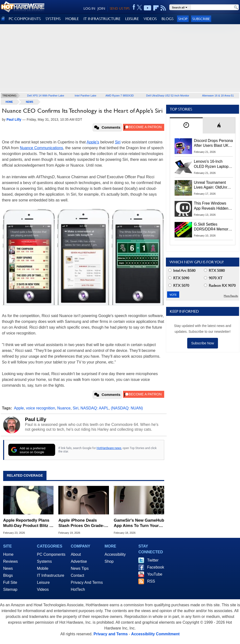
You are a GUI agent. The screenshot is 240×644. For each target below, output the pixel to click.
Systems (44, 561)
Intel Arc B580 (182, 270)
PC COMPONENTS (25, 19)
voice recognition (40, 408)
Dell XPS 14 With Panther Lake (46, 96)
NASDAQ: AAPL (95, 408)
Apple (19, 408)
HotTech (78, 589)
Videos (43, 589)
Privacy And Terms (87, 582)
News (30, 102)
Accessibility (115, 554)
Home (8, 554)
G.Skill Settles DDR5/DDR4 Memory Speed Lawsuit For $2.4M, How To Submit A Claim (213, 227)
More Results (231, 296)
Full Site (10, 582)
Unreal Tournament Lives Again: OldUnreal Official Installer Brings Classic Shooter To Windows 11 (213, 185)
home (9, 102)
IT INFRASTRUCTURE (102, 19)
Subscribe (201, 19)
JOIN (101, 8)
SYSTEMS (53, 19)
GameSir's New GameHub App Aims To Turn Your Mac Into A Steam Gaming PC (139, 523)
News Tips (80, 568)
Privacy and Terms (111, 634)
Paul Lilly (36, 419)
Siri (118, 142)
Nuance (64, 408)
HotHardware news (109, 448)
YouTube (155, 574)
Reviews (10, 561)
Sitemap (10, 589)
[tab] (186, 125)
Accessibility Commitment (155, 634)
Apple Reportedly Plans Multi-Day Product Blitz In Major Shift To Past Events (28, 523)
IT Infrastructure (51, 575)
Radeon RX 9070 (220, 285)
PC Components (51, 554)
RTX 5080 (214, 270)
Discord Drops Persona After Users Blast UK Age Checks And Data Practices (213, 143)
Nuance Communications (42, 148)
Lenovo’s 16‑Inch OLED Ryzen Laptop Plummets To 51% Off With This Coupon (212, 164)
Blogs (8, 575)
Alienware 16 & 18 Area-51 (218, 96)
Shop (183, 19)
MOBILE (72, 19)
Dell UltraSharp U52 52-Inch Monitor (168, 96)
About (76, 554)
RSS (151, 581)
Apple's (93, 142)
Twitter (153, 560)
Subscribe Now (202, 343)
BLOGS (167, 19)
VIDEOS (150, 19)
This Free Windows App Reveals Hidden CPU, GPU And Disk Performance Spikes (211, 206)
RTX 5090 (179, 278)
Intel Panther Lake (85, 96)
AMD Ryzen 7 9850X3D (120, 96)
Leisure (43, 582)
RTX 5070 (179, 285)
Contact (77, 575)
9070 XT (213, 278)
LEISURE (132, 19)
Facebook (155, 567)
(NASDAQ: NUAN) (127, 408)
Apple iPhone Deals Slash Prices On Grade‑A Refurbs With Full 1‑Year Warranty (83, 523)
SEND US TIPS (120, 8)
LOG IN (89, 8)
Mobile (43, 568)
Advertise (79, 561)
